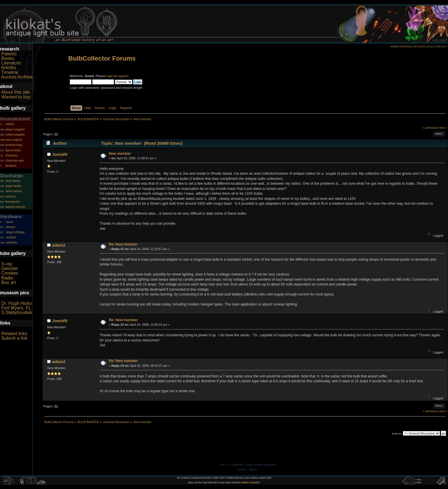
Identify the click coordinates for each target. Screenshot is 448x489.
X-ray (7, 264)
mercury (11, 197)
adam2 (59, 245)
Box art (8, 282)
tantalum (11, 166)
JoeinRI (60, 154)
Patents (9, 54)
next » (443, 128)
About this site (16, 92)
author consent (250, 482)
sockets (11, 237)
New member (120, 154)
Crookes (10, 273)
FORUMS (406, 47)
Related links (14, 334)
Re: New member (123, 244)
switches (11, 243)
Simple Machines (265, 465)
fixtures (11, 227)
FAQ (430, 47)
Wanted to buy (16, 97)
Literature (11, 63)
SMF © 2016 (244, 465)
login (110, 76)
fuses (9, 222)
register (123, 76)
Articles (9, 68)
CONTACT (441, 47)
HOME (394, 47)
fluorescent (12, 202)
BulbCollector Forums (102, 58)
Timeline (10, 72)
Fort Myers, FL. (17, 308)
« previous (430, 128)
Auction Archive (17, 77)
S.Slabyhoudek (17, 312)
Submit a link (14, 338)
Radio (7, 278)
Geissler (10, 268)
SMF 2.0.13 (227, 465)
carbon (10, 124)
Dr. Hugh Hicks (16, 303)
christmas (12, 155)
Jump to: (397, 433)
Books (7, 58)
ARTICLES (419, 47)
